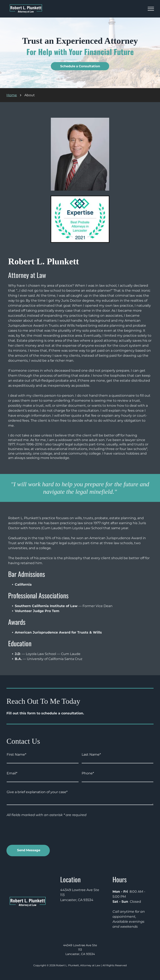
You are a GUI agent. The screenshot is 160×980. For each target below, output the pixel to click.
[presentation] (38, 832)
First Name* (16, 754)
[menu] (151, 9)
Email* (12, 773)
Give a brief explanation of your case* (37, 792)
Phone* (88, 773)
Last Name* (91, 754)
